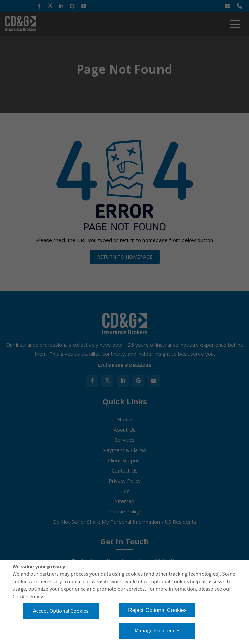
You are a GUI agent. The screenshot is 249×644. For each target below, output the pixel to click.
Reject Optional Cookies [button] (157, 610)
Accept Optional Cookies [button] (61, 611)
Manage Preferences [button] (157, 631)
